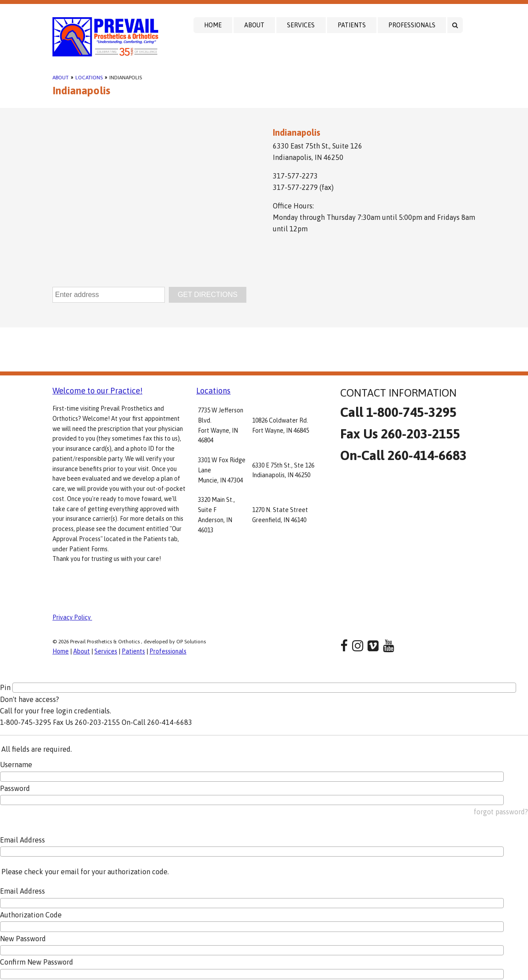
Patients (352, 25)
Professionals (412, 25)
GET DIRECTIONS (208, 295)
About (254, 25)
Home (213, 25)
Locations (89, 78)
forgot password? (501, 812)
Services (301, 25)
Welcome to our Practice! (97, 391)
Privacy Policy (72, 617)
